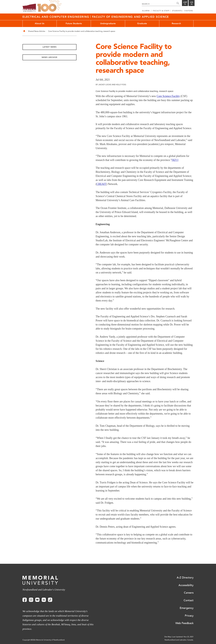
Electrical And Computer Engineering (56, 17)
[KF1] (175, 160)
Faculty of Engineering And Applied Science (131, 17)
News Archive (49, 57)
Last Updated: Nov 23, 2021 (183, 637)
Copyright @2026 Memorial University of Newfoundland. (44, 640)
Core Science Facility (168, 96)
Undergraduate (108, 23)
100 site (49, 6)
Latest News (50, 47)
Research (176, 23)
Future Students (74, 23)
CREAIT (101, 184)
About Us (40, 23)
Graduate (142, 23)
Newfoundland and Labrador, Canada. (179, 640)
